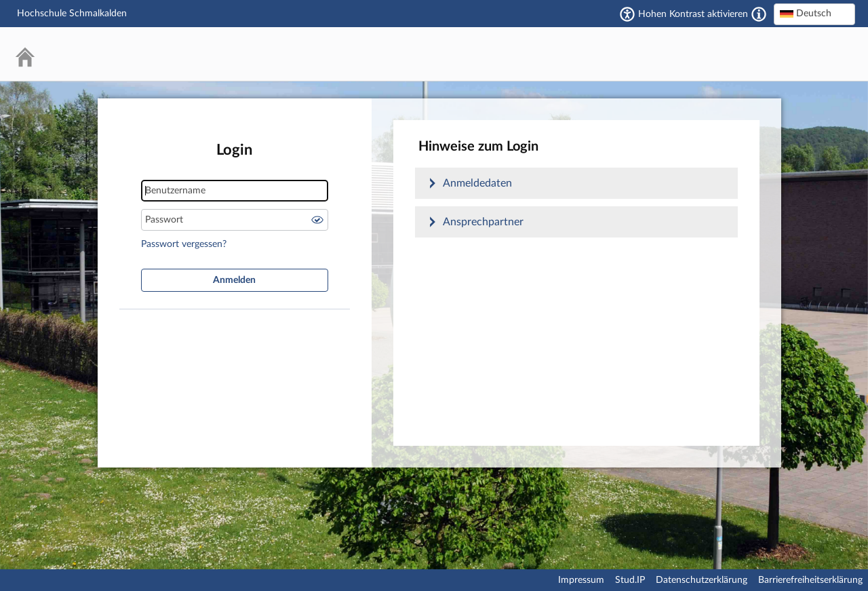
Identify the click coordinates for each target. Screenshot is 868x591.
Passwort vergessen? (184, 244)
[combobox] (814, 14)
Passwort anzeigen (317, 220)
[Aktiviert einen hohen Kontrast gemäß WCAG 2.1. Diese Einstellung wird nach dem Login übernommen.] (759, 14)
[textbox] (814, 14)
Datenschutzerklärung (702, 580)
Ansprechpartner (483, 222)
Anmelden (234, 280)
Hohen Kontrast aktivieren (693, 14)
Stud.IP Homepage (804, 54)
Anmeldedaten (477, 183)
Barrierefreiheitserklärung (810, 580)
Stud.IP (630, 580)
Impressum (581, 580)
